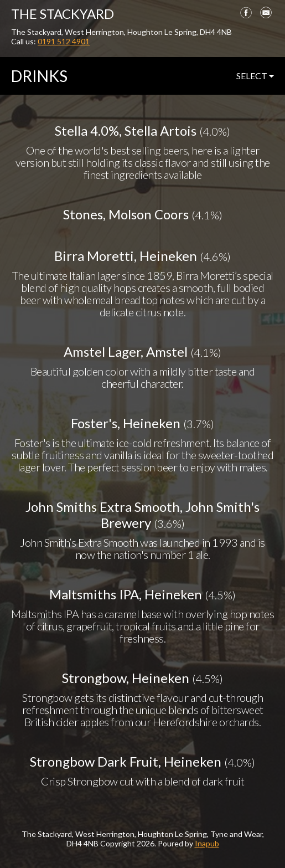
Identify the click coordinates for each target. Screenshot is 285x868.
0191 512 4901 (64, 41)
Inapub (207, 843)
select (255, 76)
